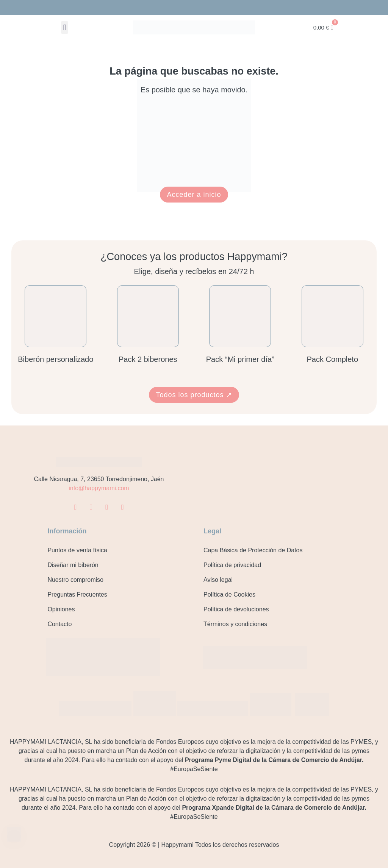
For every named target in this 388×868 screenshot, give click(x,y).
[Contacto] (14, 835)
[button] (65, 27)
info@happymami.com (99, 488)
